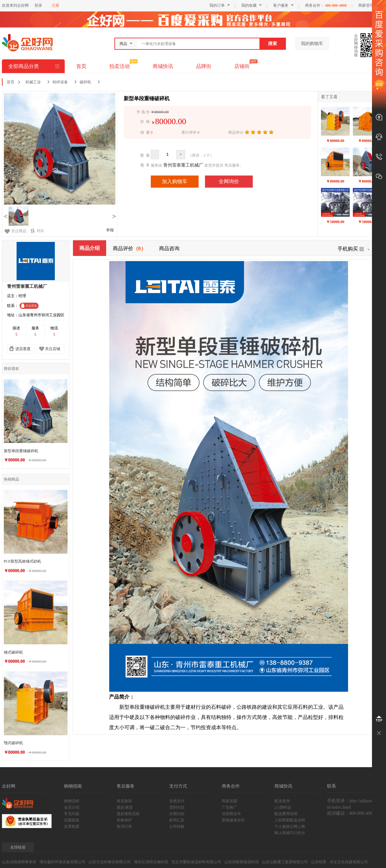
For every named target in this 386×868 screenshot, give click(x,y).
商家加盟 (229, 801)
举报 (110, 230)
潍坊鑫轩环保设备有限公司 (62, 862)
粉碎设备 (60, 82)
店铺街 (242, 66)
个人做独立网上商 (290, 827)
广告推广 (229, 807)
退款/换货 (125, 807)
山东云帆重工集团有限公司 (285, 862)
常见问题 (72, 814)
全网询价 (229, 181)
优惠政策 (72, 820)
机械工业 (33, 82)
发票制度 (72, 827)
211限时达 (283, 807)
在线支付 (177, 801)
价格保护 (124, 820)
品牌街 (204, 66)
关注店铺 (53, 349)
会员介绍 (72, 807)
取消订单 (124, 827)
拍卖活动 (120, 66)
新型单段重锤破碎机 (21, 451)
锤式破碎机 (13, 652)
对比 (37, 231)
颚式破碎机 (13, 743)
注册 (55, 5)
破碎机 (85, 82)
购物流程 (72, 801)
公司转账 (177, 827)
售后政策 (124, 801)
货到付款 (177, 807)
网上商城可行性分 (290, 833)
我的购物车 (312, 44)
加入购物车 (175, 181)
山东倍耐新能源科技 (242, 862)
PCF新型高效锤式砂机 (22, 561)
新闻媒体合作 (233, 820)
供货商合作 (231, 814)
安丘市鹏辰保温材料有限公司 (196, 862)
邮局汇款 (177, 820)
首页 (81, 66)
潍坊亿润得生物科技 (151, 862)
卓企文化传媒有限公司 (349, 862)
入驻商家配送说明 (290, 820)
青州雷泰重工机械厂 (183, 165)
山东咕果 (319, 862)
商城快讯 (163, 66)
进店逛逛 (23, 349)
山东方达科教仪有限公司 (110, 862)
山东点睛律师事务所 (19, 862)
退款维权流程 (128, 814)
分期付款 (177, 814)
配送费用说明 (286, 814)
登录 (38, 5)
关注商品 (19, 231)
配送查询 (282, 801)
